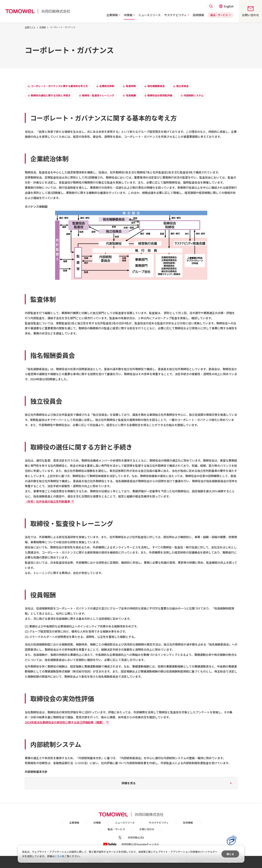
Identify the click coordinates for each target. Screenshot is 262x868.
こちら (58, 856)
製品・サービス (116, 829)
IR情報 (97, 823)
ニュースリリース (125, 823)
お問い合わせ (147, 829)
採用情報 (188, 823)
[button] (113, 15)
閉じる (230, 854)
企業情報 (74, 823)
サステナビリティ (159, 823)
